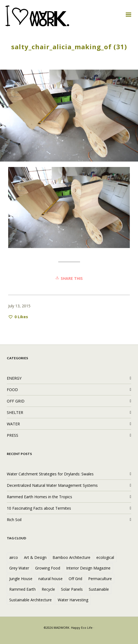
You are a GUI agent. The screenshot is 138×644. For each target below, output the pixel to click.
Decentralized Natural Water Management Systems (52, 485)
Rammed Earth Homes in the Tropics (39, 497)
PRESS (13, 435)
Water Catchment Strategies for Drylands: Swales (50, 474)
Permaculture (100, 579)
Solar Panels (72, 589)
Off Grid (75, 579)
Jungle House (21, 579)
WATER (13, 424)
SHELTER (15, 412)
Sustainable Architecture (30, 600)
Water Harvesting (73, 600)
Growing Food (48, 568)
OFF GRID (16, 401)
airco (14, 557)
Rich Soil (14, 520)
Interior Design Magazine (88, 568)
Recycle (48, 589)
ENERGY (14, 378)
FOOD (12, 390)
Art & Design (35, 557)
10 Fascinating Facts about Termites (39, 508)
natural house (50, 579)
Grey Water (19, 568)
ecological (105, 557)
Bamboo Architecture (71, 557)
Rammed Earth (22, 589)
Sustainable (99, 589)
